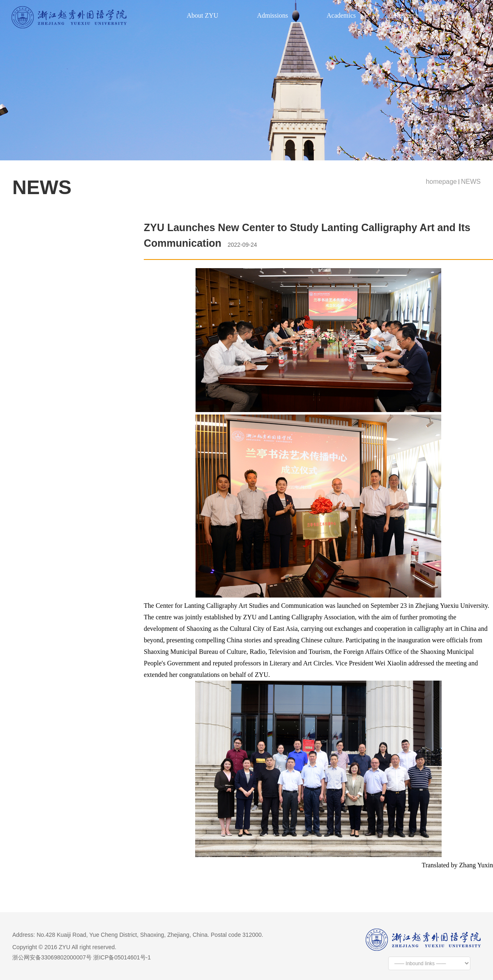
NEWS (471, 182)
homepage (441, 182)
